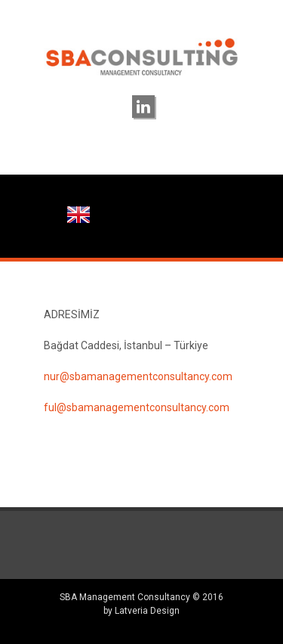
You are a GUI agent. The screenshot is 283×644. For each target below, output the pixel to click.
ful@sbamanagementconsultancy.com (137, 407)
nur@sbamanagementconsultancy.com (138, 376)
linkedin (143, 107)
